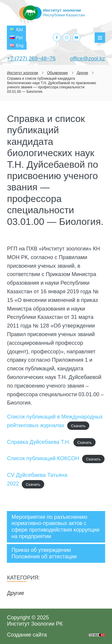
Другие (16, 593)
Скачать (78, 426)
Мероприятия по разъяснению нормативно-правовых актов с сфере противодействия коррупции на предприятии (55, 527)
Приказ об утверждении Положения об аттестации (44, 553)
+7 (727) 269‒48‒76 (31, 59)
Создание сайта (27, 635)
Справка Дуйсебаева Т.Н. (39, 442)
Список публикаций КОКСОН (43, 458)
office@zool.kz (88, 59)
